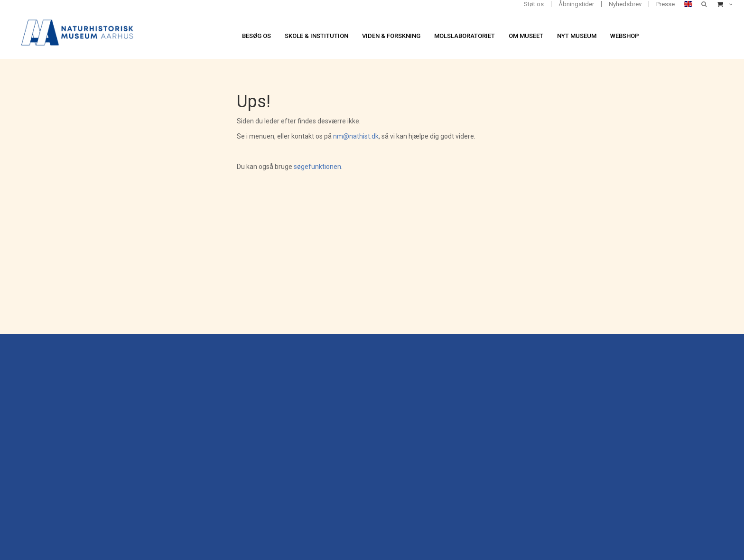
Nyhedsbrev (625, 4)
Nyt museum (577, 36)
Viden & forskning (391, 36)
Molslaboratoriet (465, 36)
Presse (665, 4)
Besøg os (256, 36)
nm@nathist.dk (356, 136)
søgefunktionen (317, 167)
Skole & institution (316, 36)
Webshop (625, 36)
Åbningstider (576, 4)
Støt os (534, 4)
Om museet (526, 36)
